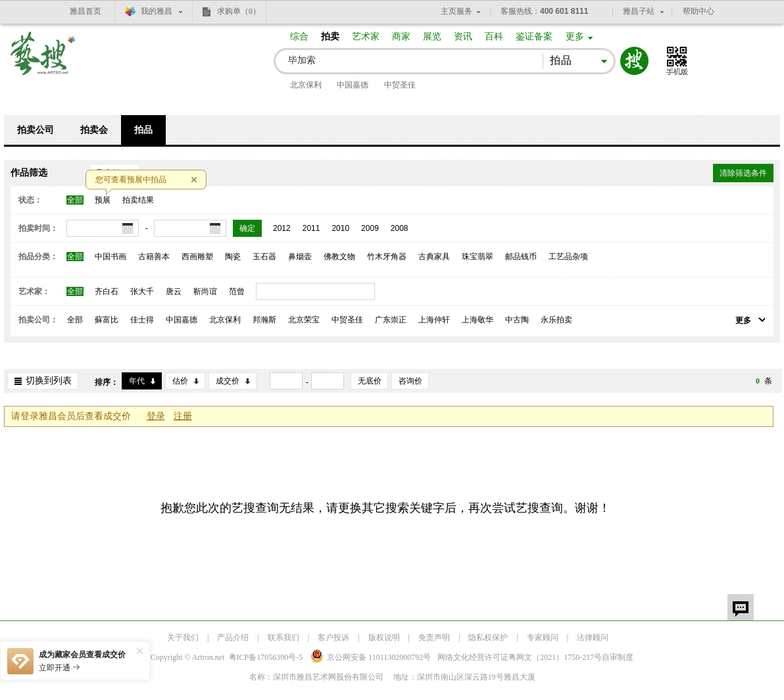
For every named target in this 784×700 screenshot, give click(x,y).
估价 (180, 381)
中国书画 (110, 257)
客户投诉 (333, 637)
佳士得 (142, 320)
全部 (75, 200)
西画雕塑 (197, 257)
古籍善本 (154, 257)
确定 (247, 228)
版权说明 (384, 637)
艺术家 (366, 37)
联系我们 (283, 637)
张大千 (142, 291)
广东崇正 (391, 320)
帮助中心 (698, 11)
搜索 (634, 61)
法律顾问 (593, 637)
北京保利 (306, 85)
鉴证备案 (534, 37)
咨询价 (410, 381)
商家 (401, 37)
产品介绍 (233, 637)
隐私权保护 (488, 637)
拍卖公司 (36, 130)
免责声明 (434, 637)
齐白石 (107, 291)
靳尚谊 (205, 291)
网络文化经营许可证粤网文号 (520, 657)
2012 (282, 228)
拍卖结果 (138, 200)
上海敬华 (478, 320)
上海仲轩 (434, 320)
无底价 (370, 381)
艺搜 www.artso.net (43, 62)
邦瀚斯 (264, 320)
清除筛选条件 (743, 173)
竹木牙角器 (387, 257)
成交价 (228, 381)
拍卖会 (94, 130)
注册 (183, 416)
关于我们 (183, 637)
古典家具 (434, 257)
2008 (400, 228)
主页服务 (456, 11)
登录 (156, 416)
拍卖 (330, 37)
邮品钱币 (521, 257)
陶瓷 (233, 257)
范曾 (237, 291)
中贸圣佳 (400, 85)
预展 (103, 200)
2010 (340, 228)
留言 (741, 607)
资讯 (463, 37)
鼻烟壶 (300, 257)
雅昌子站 (639, 11)
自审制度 (618, 657)
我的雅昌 (157, 11)
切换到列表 (49, 381)
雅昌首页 (86, 11)
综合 (299, 37)
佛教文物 (339, 257)
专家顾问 (543, 637)
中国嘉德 (353, 85)
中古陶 (517, 320)
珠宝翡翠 (478, 257)
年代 (137, 381)
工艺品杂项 (568, 257)
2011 (311, 228)
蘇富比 (107, 320)
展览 (432, 37)
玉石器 (264, 257)
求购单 (239, 11)
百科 (494, 37)
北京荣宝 (304, 320)
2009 (370, 228)
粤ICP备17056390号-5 (266, 657)
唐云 (174, 291)
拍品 (143, 130)
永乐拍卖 (556, 320)
